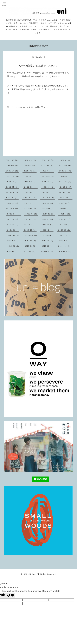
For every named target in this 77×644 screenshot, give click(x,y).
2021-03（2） (48, 225)
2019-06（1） (48, 241)
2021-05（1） (13, 225)
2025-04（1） (66, 171)
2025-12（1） (13, 165)
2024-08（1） (48, 182)
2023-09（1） (30, 192)
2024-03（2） (31, 187)
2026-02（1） (48, 160)
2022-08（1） (12, 208)
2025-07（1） (12, 171)
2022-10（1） (48, 203)
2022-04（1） (48, 208)
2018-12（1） (48, 246)
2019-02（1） (14, 246)
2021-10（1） (13, 219)
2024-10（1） (12, 182)
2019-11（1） (66, 235)
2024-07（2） (65, 182)
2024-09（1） (30, 182)
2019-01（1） (31, 246)
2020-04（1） (31, 235)
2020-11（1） (47, 230)
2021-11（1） (65, 214)
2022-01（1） (32, 214)
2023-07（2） (66, 192)
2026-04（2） (30, 160)
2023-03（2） (48, 198)
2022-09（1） (65, 203)
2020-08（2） (13, 235)
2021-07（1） (48, 219)
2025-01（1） (48, 176)
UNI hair (32, 574)
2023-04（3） (30, 198)
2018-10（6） (65, 246)
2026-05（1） (12, 160)
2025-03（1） (13, 176)
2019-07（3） (30, 241)
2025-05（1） (48, 171)
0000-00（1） (65, 251)
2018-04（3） (30, 251)
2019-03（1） (65, 241)
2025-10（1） (30, 165)
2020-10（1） (65, 230)
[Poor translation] (11, 595)
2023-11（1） (66, 187)
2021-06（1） (65, 219)
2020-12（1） (30, 230)
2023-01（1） (13, 203)
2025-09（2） (47, 165)
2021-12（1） (49, 214)
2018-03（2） (47, 251)
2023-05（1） (12, 198)
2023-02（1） (66, 198)
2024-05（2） (13, 187)
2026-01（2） (66, 160)
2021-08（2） (30, 219)
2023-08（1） (48, 192)
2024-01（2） (49, 187)
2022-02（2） (14, 214)
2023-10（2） (12, 192)
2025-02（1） (31, 176)
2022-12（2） (30, 203)
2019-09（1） (13, 241)
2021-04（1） (30, 225)
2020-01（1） (49, 235)
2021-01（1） (13, 230)
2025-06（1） (30, 171)
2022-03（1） (66, 208)
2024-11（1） (65, 176)
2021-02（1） (65, 225)
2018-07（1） (12, 251)
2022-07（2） (30, 208)
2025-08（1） (65, 165)
